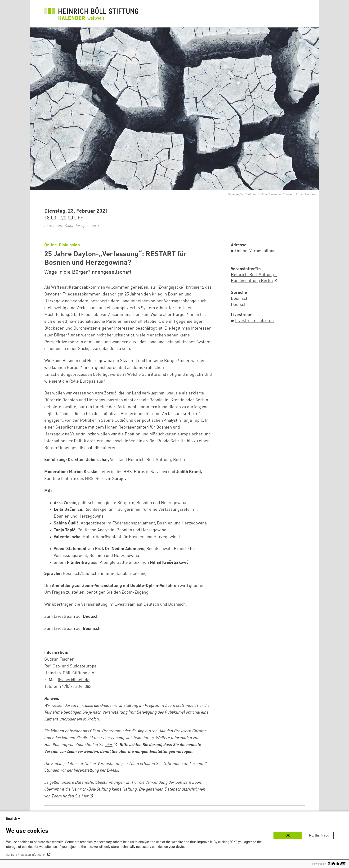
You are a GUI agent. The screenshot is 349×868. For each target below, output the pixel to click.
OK (288, 835)
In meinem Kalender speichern (72, 226)
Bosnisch (92, 629)
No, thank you (319, 835)
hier (109, 745)
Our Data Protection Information (26, 855)
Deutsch (91, 617)
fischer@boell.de (74, 680)
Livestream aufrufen (254, 321)
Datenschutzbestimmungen (100, 783)
